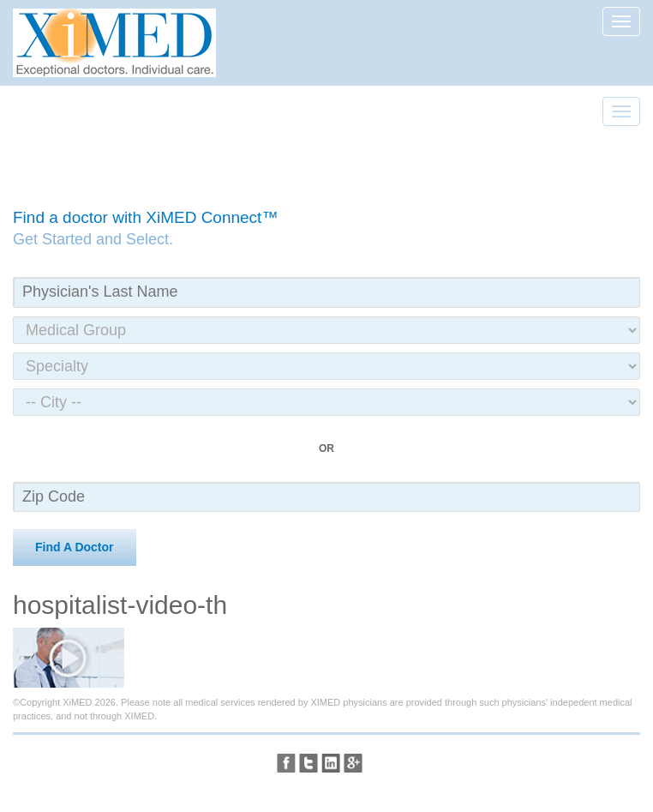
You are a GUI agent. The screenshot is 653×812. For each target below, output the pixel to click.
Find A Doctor (75, 547)
